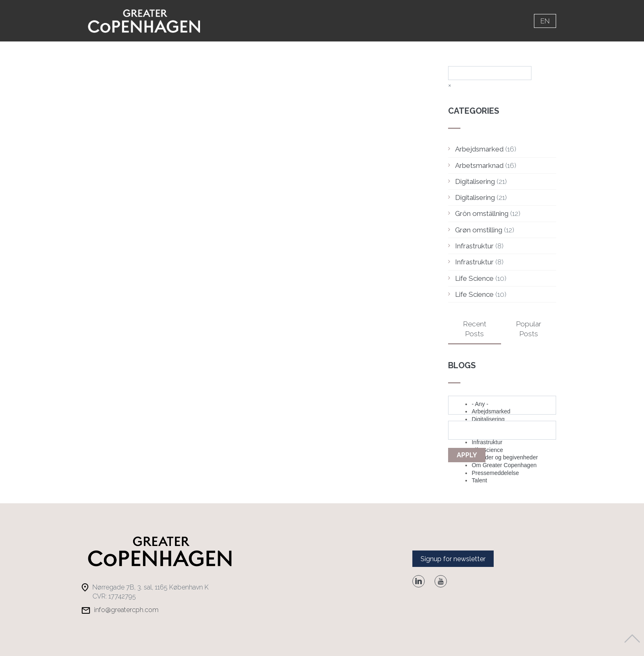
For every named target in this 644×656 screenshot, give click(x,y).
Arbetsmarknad (479, 165)
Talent (479, 480)
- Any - (480, 404)
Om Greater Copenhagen (504, 465)
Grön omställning (482, 213)
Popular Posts (529, 329)
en (545, 21)
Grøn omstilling (479, 230)
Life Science (474, 278)
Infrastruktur (474, 246)
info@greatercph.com (126, 610)
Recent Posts (475, 329)
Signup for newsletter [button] (453, 559)
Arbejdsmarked (479, 149)
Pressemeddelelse (495, 473)
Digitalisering (475, 181)
